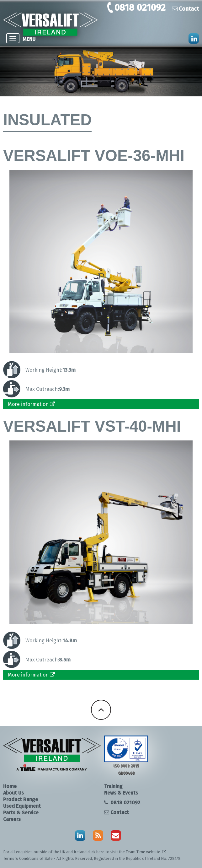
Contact (185, 9)
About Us (13, 793)
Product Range (21, 799)
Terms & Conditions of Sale (28, 858)
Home (10, 786)
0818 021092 (140, 8)
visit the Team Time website (135, 852)
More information (31, 404)
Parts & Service (21, 813)
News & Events (121, 793)
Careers (12, 819)
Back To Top (101, 710)
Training (113, 786)
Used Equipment (22, 806)
